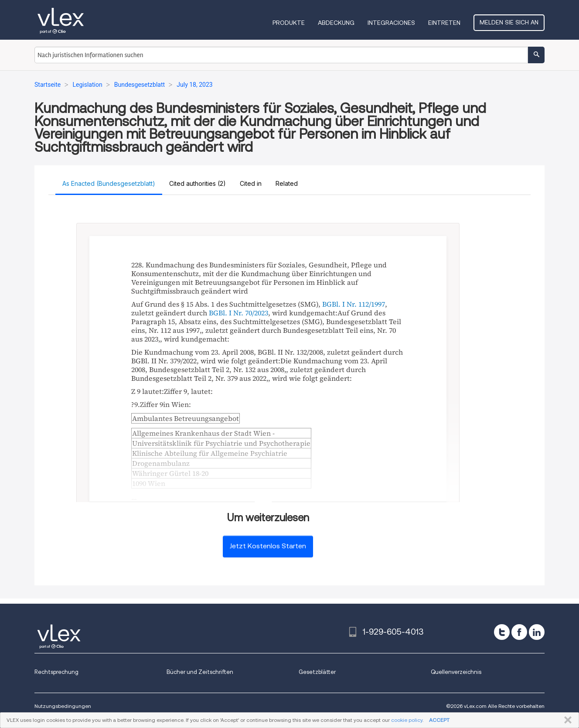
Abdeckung (336, 23)
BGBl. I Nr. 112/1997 (354, 304)
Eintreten (444, 23)
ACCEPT (439, 720)
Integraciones (391, 23)
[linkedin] (537, 632)
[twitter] (502, 632)
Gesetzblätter (317, 672)
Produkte (289, 23)
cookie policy (407, 720)
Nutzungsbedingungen (63, 706)
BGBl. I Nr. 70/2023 (238, 313)
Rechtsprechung (56, 672)
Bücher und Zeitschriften (200, 672)
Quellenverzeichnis (456, 672)
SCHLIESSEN (566, 720)
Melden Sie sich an (509, 22)
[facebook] (519, 632)
